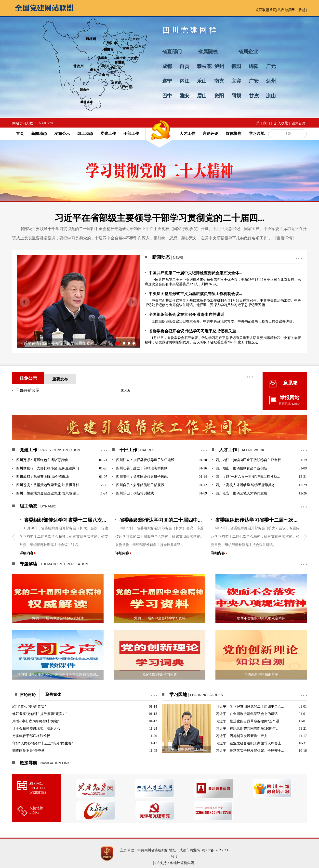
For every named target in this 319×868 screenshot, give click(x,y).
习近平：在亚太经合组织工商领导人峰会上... (250, 743)
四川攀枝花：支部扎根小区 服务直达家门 (48, 468)
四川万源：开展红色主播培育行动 (42, 460)
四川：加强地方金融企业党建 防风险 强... (48, 493)
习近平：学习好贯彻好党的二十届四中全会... (250, 706)
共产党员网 (286, 10)
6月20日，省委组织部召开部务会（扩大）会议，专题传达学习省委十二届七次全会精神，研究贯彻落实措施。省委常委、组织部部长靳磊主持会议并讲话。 (255, 537)
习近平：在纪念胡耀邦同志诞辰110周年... (247, 729)
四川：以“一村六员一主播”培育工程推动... (248, 477)
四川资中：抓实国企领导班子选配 (142, 477)
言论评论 (211, 134)
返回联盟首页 (266, 10)
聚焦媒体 (53, 694)
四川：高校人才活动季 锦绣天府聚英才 (245, 485)
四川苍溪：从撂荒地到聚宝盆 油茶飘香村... (49, 485)
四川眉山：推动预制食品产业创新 (241, 468)
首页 (20, 134)
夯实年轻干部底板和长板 (31, 736)
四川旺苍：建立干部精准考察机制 (142, 468)
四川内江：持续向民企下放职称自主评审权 (248, 460)
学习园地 (257, 134)
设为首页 (299, 123)
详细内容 (28, 553)
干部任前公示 (28, 390)
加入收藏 (281, 123)
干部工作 (131, 134)
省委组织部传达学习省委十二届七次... (256, 520)
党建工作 (108, 134)
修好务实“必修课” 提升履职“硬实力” (40, 714)
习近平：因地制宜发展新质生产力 (242, 736)
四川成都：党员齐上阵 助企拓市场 (42, 477)
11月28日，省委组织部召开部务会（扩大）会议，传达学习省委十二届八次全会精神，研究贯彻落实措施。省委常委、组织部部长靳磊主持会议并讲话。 (64, 537)
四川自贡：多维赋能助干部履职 (140, 485)
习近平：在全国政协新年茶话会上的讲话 (247, 714)
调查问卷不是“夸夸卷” (29, 751)
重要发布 (60, 379)
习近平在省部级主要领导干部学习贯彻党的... (58, 343)
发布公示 (62, 134)
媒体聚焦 (234, 134)
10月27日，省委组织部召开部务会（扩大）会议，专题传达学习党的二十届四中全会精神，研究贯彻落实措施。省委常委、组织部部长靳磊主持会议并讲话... (159, 537)
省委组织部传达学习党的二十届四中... (161, 520)
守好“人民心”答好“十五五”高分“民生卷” (43, 743)
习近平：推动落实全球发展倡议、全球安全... (250, 751)
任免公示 (28, 378)
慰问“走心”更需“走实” (29, 706)
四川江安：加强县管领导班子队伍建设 (145, 460)
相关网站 (38, 788)
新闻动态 (39, 134)
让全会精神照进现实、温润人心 (36, 729)
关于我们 (263, 123)
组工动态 (85, 134)
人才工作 (187, 134)
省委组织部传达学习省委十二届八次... (65, 520)
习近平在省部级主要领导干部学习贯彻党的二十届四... (160, 218)
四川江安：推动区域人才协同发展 (241, 493)
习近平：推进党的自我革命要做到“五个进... (249, 721)
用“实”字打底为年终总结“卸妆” (36, 721)
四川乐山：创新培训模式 (135, 493)
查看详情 (284, 238)
